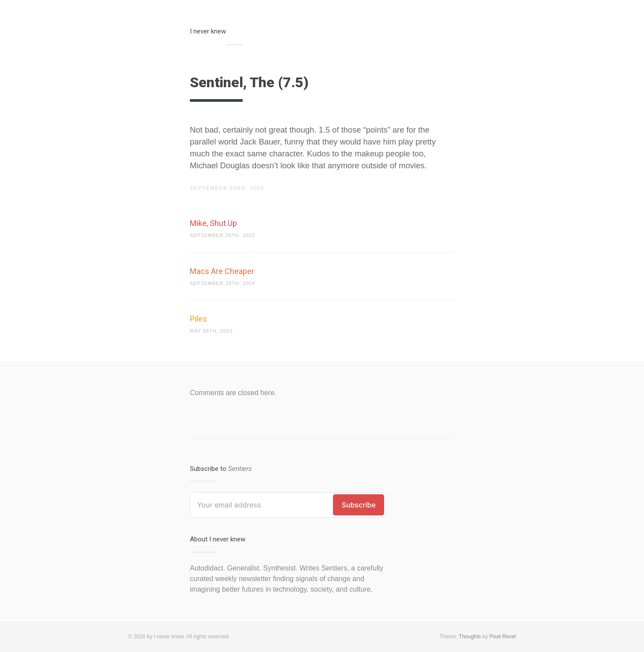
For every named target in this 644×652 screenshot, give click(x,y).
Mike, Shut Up (213, 223)
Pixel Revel (503, 637)
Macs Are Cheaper (222, 271)
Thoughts (470, 637)
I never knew (208, 31)
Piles (198, 319)
